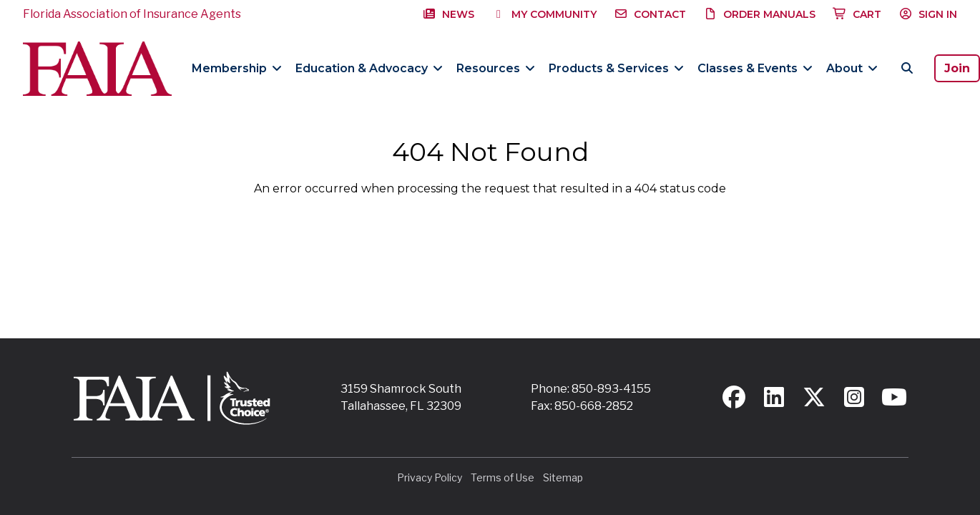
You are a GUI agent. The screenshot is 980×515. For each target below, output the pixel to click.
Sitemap (563, 477)
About (853, 68)
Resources (497, 68)
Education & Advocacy (370, 68)
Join (957, 68)
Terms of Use (503, 477)
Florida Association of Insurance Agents (132, 14)
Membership (238, 68)
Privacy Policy (430, 477)
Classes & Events (756, 68)
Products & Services (617, 68)
